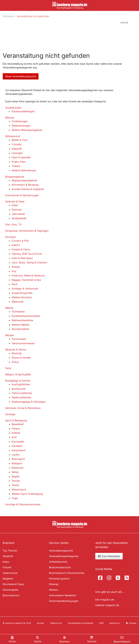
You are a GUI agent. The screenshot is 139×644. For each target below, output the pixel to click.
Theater (16, 166)
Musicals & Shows (16, 350)
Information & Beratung (25, 185)
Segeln (16, 476)
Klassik (16, 267)
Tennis (15, 485)
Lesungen (17, 153)
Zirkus (15, 362)
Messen (10, 335)
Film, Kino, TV (13, 225)
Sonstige (10, 414)
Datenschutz (56, 623)
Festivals (17, 210)
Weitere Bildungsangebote (27, 130)
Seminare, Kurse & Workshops (23, 408)
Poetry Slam (19, 162)
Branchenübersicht (60, 567)
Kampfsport (19, 450)
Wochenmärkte (20, 329)
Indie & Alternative (22, 258)
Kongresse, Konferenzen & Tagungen (27, 231)
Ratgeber (8, 579)
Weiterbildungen (21, 126)
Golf (14, 437)
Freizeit (7, 567)
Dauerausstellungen (23, 111)
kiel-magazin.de (105, 600)
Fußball (16, 433)
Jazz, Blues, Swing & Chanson (29, 262)
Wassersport (19, 489)
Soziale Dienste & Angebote (28, 189)
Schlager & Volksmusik (25, 289)
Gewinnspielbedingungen (64, 601)
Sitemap (54, 584)
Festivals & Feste (15, 202)
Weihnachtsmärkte (22, 320)
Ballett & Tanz (20, 140)
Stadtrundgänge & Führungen (29, 402)
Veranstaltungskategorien (64, 556)
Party (8, 368)
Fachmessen (19, 339)
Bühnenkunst (13, 136)
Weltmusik (18, 302)
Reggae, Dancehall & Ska (26, 280)
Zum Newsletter (109, 556)
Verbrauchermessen (23, 343)
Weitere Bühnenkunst (24, 170)
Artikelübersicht (58, 562)
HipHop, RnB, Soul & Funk (27, 254)
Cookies (131, 623)
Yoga (15, 498)
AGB (101, 623)
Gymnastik (18, 442)
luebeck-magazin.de (107, 605)
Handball (17, 446)
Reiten (15, 472)
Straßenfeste (19, 218)
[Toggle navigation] (65, 639)
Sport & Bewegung (16, 420)
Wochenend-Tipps (13, 584)
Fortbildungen (20, 121)
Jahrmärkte (18, 214)
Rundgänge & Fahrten (18, 381)
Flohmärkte (18, 312)
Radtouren (18, 468)
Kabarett (17, 149)
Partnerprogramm (59, 579)
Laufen (16, 455)
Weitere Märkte (20, 325)
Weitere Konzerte (22, 297)
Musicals (17, 353)
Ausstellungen (13, 108)
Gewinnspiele (10, 590)
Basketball (18, 424)
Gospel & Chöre (21, 249)
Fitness (16, 429)
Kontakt (40, 623)
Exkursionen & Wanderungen (22, 195)
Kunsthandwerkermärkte (26, 316)
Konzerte (10, 237)
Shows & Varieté (21, 358)
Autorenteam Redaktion (63, 595)
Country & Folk (20, 241)
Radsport (17, 463)
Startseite (8, 16)
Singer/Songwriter (22, 293)
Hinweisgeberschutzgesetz (81, 623)
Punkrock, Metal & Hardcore (28, 276)
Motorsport (18, 459)
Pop (14, 271)
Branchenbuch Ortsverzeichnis (67, 573)
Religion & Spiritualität (18, 374)
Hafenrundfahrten (22, 393)
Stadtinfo (8, 556)
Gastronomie (10, 573)
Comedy (17, 144)
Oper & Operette (21, 157)
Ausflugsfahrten (21, 384)
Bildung (10, 118)
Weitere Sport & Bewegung (27, 494)
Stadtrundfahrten (21, 397)
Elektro (16, 245)
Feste (15, 205)
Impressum (115, 623)
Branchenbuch (11, 595)
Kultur (6, 562)
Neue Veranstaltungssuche (21, 76)
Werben (54, 590)
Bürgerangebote (15, 177)
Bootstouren (19, 389)
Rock (15, 284)
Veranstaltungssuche (61, 551)
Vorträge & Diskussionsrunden (23, 504)
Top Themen (10, 551)
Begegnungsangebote (24, 180)
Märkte (9, 308)
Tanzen (16, 481)
